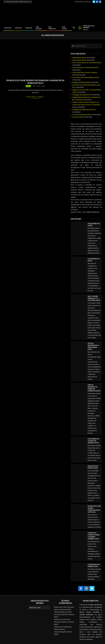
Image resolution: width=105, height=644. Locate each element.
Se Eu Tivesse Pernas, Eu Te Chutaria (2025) (87, 63)
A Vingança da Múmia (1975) (82, 95)
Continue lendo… (35, 97)
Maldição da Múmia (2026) (81, 82)
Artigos (28, 86)
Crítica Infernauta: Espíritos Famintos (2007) (64, 614)
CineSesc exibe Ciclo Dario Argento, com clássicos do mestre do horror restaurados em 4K (86, 105)
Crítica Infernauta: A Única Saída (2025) (85, 67)
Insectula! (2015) (78, 117)
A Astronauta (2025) (79, 60)
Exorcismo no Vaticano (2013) (82, 114)
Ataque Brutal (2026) (79, 58)
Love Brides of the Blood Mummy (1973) (86, 77)
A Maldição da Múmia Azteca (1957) (84, 110)
